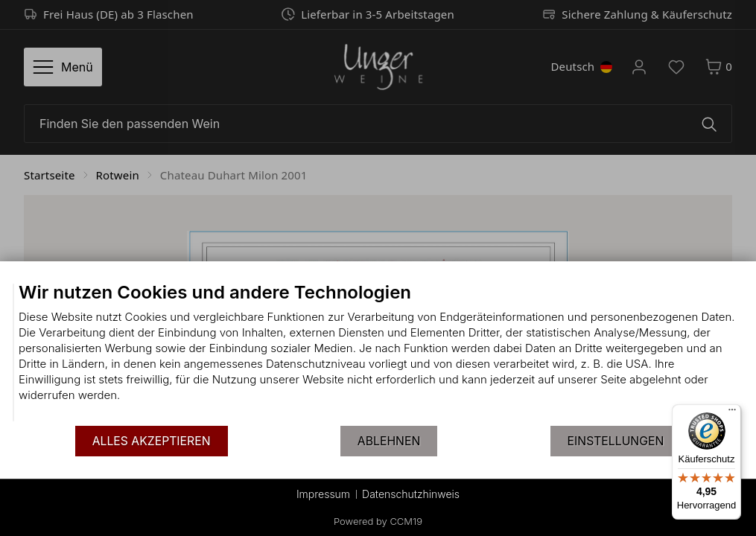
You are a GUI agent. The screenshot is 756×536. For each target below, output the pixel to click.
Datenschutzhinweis (411, 494)
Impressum (323, 494)
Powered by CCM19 (378, 521)
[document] (378, 353)
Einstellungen (616, 441)
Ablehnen (389, 441)
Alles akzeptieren (152, 441)
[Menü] (732, 413)
